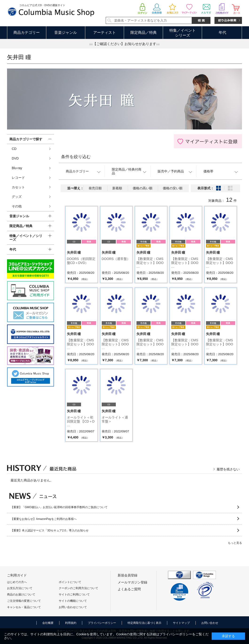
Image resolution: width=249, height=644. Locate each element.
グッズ (17, 197)
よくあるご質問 (129, 589)
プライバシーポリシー (102, 623)
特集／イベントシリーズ (183, 33)
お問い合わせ (210, 623)
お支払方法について (20, 588)
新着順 (117, 188)
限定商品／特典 (144, 32)
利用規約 (71, 623)
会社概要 (48, 623)
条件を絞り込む (76, 157)
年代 (222, 32)
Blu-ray (17, 168)
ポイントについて (70, 582)
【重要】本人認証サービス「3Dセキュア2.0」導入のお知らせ (50, 530)
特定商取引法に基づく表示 (144, 623)
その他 (17, 206)
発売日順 (95, 188)
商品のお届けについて (21, 594)
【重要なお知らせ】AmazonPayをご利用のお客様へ (44, 519)
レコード (18, 178)
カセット (18, 187)
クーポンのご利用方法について (78, 588)
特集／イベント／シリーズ (26, 238)
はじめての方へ (17, 582)
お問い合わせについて (73, 607)
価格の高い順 (143, 188)
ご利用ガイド (17, 575)
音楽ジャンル (66, 32)
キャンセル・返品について (24, 607)
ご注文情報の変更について (24, 601)
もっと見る (235, 543)
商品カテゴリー (27, 32)
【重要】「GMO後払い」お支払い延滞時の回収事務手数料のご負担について (59, 507)
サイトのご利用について (74, 594)
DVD (15, 158)
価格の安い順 (173, 188)
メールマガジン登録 (132, 582)
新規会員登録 (128, 575)
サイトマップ (181, 623)
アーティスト (105, 32)
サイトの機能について (73, 601)
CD (14, 149)
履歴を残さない (228, 469)
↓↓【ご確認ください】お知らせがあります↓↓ (124, 44)
